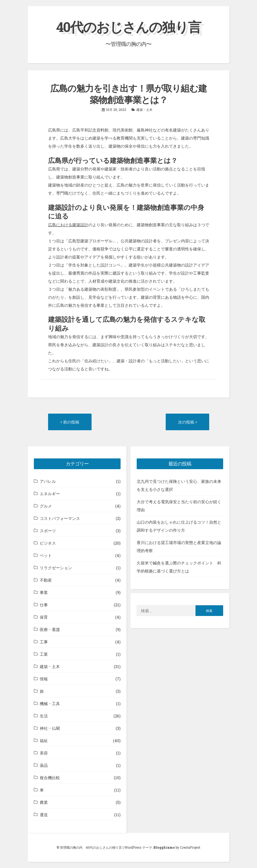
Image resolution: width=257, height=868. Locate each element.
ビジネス (48, 543)
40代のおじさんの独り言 (128, 27)
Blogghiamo (164, 847)
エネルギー (50, 494)
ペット (46, 555)
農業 (44, 802)
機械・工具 (50, 703)
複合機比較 (50, 778)
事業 (44, 592)
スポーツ (48, 531)
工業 (44, 654)
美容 (44, 753)
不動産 (46, 580)
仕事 (44, 605)
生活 (44, 716)
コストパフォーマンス (60, 518)
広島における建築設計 (68, 225)
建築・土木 (144, 110)
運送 (44, 815)
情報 (44, 679)
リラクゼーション (56, 568)
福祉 (44, 741)
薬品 (44, 765)
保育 (44, 617)
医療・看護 (50, 629)
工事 (44, 642)
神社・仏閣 (50, 728)
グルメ (46, 506)
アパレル (48, 481)
